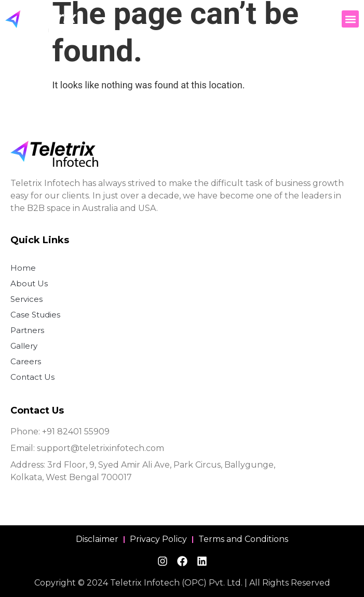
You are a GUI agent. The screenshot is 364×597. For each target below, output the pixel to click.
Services (26, 299)
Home (23, 268)
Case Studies (35, 315)
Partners (27, 330)
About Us (29, 283)
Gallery (24, 346)
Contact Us (32, 377)
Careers (26, 361)
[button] (350, 19)
